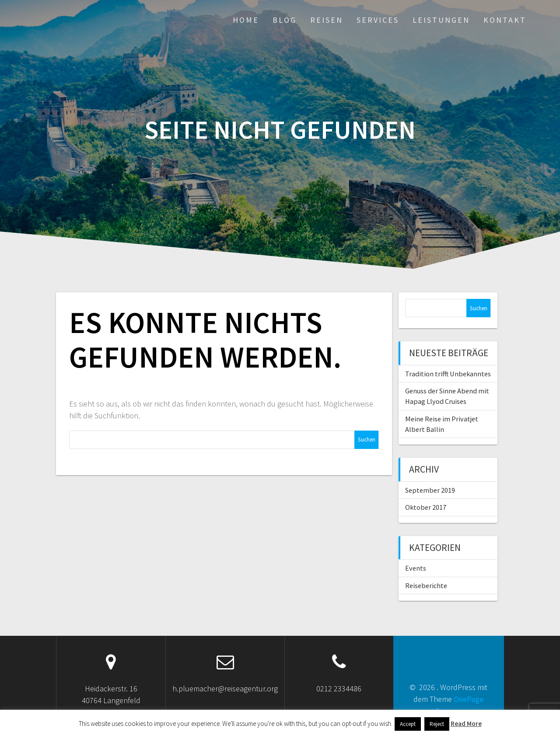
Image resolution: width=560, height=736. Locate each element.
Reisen (327, 20)
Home (246, 20)
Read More (466, 724)
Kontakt (505, 20)
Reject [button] (437, 724)
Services (378, 20)
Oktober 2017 (426, 507)
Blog (285, 20)
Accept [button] (408, 724)
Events (416, 568)
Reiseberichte (426, 585)
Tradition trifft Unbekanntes (448, 374)
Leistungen (441, 20)
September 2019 (430, 490)
